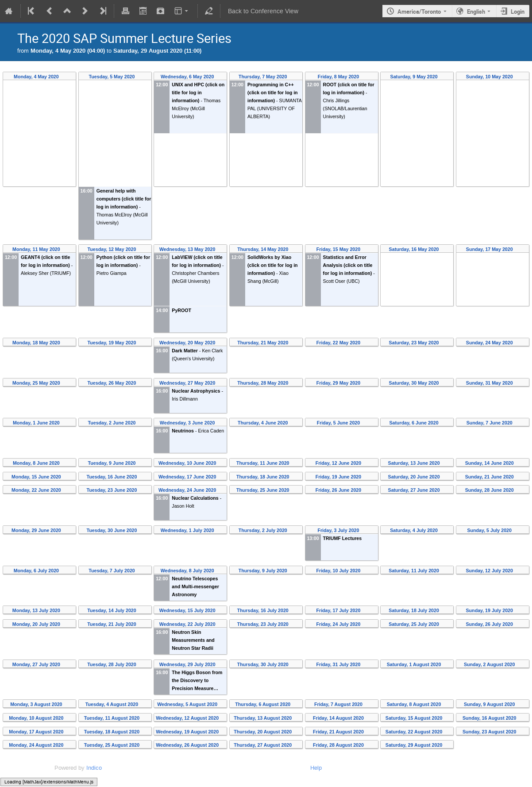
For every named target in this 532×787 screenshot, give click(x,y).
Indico (94, 768)
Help (316, 768)
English (476, 12)
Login (518, 12)
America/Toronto (419, 12)
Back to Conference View (263, 11)
